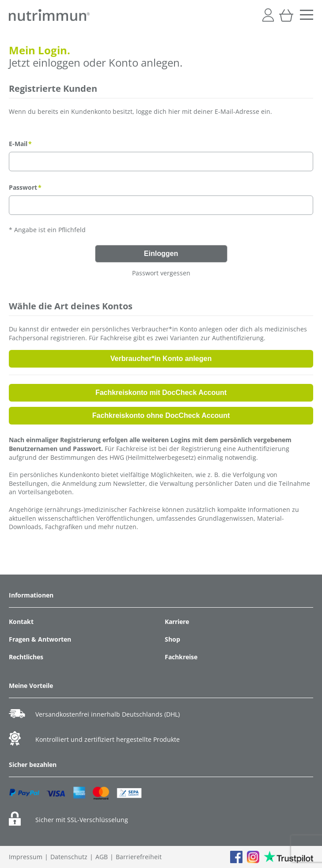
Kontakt (21, 622)
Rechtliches (26, 657)
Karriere (177, 622)
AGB (102, 857)
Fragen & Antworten (40, 639)
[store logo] (49, 15)
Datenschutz (69, 857)
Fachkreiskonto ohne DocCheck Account (161, 415)
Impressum (26, 857)
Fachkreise (181, 657)
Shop (172, 639)
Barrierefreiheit (139, 857)
